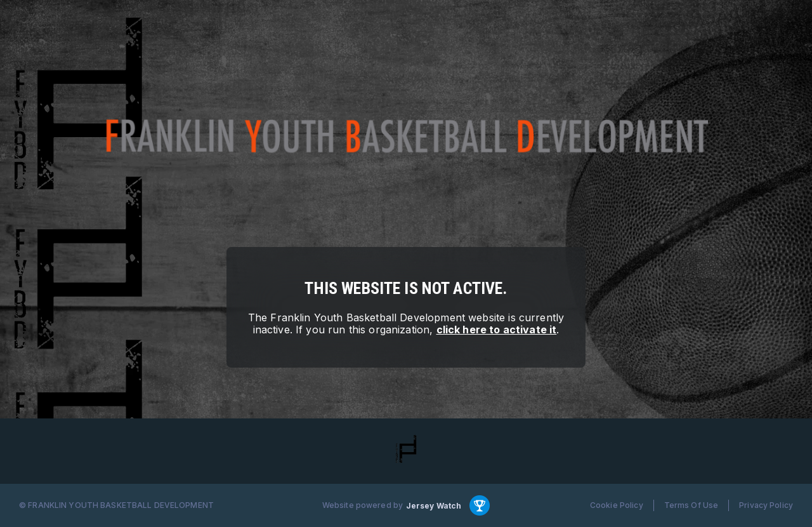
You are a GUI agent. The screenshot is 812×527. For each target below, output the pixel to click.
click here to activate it (497, 330)
